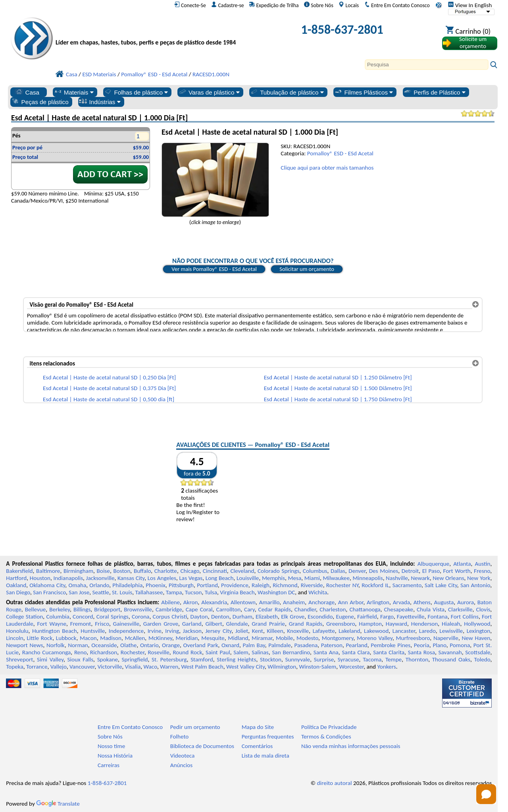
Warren (169, 667)
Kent (258, 631)
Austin (482, 564)
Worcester (351, 667)
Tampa (174, 592)
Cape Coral (199, 609)
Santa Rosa (421, 652)
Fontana (438, 617)
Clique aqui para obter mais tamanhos (327, 168)
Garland (192, 624)
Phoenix (155, 585)
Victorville (110, 667)
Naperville (446, 638)
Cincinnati (215, 571)
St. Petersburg (169, 659)
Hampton (370, 624)
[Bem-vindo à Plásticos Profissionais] (149, 32)
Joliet (242, 631)
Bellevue (36, 609)
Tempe (394, 659)
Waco (150, 667)
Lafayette (324, 631)
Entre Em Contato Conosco (397, 5)
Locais (349, 5)
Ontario (149, 645)
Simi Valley (50, 659)
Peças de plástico (40, 102)
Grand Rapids (306, 624)
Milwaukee (336, 578)
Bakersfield (19, 571)
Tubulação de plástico (287, 92)
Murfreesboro (413, 638)
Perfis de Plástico (434, 92)
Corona (140, 617)
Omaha (77, 585)
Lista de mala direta (266, 756)
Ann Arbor (351, 602)
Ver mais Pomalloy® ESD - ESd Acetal (214, 269)
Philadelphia (127, 585)
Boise (103, 571)
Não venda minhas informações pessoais (351, 746)
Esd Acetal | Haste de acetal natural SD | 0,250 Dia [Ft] (109, 377)
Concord (83, 617)
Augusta (444, 602)
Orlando (99, 585)
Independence (126, 631)
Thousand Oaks (451, 659)
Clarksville (460, 609)
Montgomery (338, 638)
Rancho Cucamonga (47, 652)
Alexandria (214, 602)
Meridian (187, 638)
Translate (58, 804)
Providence (235, 585)
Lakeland (349, 631)
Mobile (285, 638)
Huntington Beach (55, 631)
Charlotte (166, 571)
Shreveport (19, 659)
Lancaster (404, 631)
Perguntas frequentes (268, 737)
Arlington (378, 602)
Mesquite (213, 638)
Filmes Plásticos (363, 92)
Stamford (202, 659)
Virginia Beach (237, 592)
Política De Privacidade (329, 727)
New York (479, 578)
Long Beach (220, 578)
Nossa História (115, 756)
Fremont (81, 624)
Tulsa (211, 592)
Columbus (315, 571)
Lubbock (66, 638)
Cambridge (169, 609)
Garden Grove (161, 624)
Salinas (260, 652)
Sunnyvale (298, 659)
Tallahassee (149, 592)
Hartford (16, 578)
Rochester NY (342, 585)
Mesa (294, 578)
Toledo (482, 659)
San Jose (79, 592)
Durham (242, 617)
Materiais (74, 92)
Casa (27, 92)
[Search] (427, 65)
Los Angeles (162, 578)
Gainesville (126, 624)
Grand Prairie (268, 624)
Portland (207, 585)
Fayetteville (411, 617)
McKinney (160, 638)
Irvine (155, 631)
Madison (111, 638)
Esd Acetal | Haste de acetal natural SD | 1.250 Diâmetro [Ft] (338, 377)
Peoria (422, 645)
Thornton (417, 659)
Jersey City (218, 631)
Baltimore (48, 571)
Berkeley (60, 609)
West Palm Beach (202, 667)
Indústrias (99, 102)
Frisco (102, 624)
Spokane (108, 659)
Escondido (320, 617)
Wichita (318, 592)
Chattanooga (365, 609)
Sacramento (407, 585)
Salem (241, 652)
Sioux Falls (81, 659)
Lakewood (376, 631)
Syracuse (348, 659)
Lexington (479, 631)
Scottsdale (478, 652)
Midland (238, 638)
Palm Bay (254, 645)
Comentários (257, 746)
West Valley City (245, 667)
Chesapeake (399, 609)
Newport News (24, 645)
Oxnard (230, 645)
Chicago (190, 571)
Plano (439, 645)
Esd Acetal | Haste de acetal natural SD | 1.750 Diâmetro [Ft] (338, 399)
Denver (357, 571)
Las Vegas (191, 578)
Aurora (466, 602)
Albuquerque (433, 564)
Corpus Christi (170, 617)
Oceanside (104, 645)
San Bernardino (291, 652)
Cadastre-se (227, 5)
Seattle (101, 592)
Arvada (401, 602)
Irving (172, 631)
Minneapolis (368, 578)
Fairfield (367, 617)
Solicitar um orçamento (307, 269)
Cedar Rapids (275, 609)
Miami (312, 578)
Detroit (410, 571)
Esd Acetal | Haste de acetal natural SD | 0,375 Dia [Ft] (109, 388)
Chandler (305, 609)
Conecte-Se (190, 5)
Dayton (199, 617)
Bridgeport (107, 609)
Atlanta (462, 564)
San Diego (18, 592)
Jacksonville (100, 578)
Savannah (450, 652)
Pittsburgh (181, 585)
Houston (40, 578)
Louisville (248, 578)
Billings (82, 609)
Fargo (387, 617)
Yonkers (386, 667)
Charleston (333, 609)
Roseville (159, 652)
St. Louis (122, 592)
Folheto (180, 737)
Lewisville (451, 631)
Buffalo (142, 571)
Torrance (37, 667)
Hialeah (451, 624)
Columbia (58, 617)
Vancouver (82, 667)
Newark (420, 578)
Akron (191, 602)
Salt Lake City (441, 585)
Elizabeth (267, 617)
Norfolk (56, 645)
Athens (422, 602)
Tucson (193, 592)
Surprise (324, 659)
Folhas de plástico (136, 92)
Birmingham (78, 571)
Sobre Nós (319, 5)
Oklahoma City (47, 585)
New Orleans (448, 578)
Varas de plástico (209, 92)
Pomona (460, 645)
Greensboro (341, 624)
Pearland (356, 645)
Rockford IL (375, 585)
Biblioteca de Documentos (202, 746)
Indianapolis (68, 578)
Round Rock (187, 652)
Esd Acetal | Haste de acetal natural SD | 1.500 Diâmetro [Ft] (338, 388)
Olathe (128, 645)
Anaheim (294, 602)
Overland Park (200, 645)
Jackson (192, 631)
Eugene (345, 617)
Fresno (482, 571)
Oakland (16, 585)
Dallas (338, 571)
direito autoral (335, 783)
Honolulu (17, 631)
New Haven (476, 638)
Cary (249, 609)
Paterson (332, 645)
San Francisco (49, 592)
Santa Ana (326, 652)
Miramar (262, 638)
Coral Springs (113, 617)
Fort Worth (457, 571)
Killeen (275, 631)
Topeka (15, 667)
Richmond (285, 585)
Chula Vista (431, 609)
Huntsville (93, 631)
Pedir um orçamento (195, 727)
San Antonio (475, 585)
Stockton (271, 659)
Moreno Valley (375, 638)
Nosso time (111, 746)
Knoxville (298, 631)
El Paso (431, 571)
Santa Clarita (389, 652)
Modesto (307, 638)
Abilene (170, 602)
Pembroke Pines (391, 645)
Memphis (273, 578)
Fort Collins (465, 617)
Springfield (135, 659)
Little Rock (39, 638)
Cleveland (242, 571)
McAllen (135, 638)
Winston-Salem (317, 667)
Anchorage (321, 602)
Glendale (237, 624)
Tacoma (372, 659)
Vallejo (59, 667)
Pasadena (306, 645)
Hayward (396, 624)
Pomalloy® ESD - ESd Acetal (340, 153)
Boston (122, 571)
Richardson (104, 652)
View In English (470, 5)
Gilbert (214, 624)
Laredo (427, 631)
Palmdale (280, 645)
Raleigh (261, 585)
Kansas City (131, 578)
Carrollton (229, 609)
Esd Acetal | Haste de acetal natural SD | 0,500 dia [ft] (109, 399)
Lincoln (15, 638)
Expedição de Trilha (274, 5)
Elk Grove (293, 617)
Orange (171, 645)
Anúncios (182, 765)
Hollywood (477, 624)
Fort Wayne (51, 624)
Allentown (243, 602)
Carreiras (109, 765)
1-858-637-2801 (342, 30)
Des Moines (384, 571)
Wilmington (282, 667)
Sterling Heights (236, 659)
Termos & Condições (326, 737)
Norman (78, 645)
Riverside (312, 585)
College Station (24, 617)
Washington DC (276, 592)
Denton (220, 617)
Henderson (425, 624)
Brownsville (138, 609)
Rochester (133, 652)
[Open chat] (486, 794)
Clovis (483, 609)
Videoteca (183, 756)
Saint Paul (218, 652)
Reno (80, 652)
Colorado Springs (278, 571)
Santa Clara (356, 652)
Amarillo (269, 602)
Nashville (397, 578)
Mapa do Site (258, 727)
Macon (88, 638)
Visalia (133, 667)
